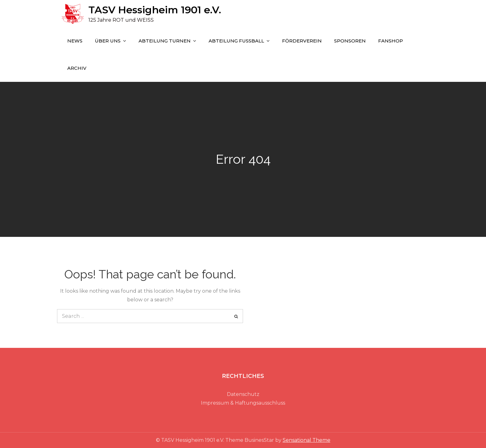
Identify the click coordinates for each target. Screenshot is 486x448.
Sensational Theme (307, 440)
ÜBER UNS (108, 41)
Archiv (77, 68)
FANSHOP (391, 41)
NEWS (75, 41)
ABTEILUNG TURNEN (165, 41)
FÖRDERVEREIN (302, 41)
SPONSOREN (350, 41)
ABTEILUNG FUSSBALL (236, 41)
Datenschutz (243, 394)
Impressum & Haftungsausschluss (243, 403)
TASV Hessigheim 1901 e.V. (155, 10)
